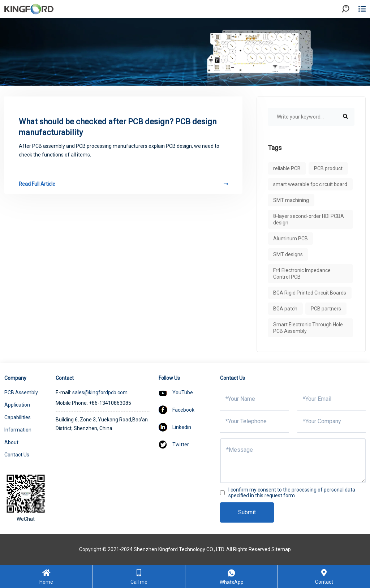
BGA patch (285, 309)
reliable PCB (287, 168)
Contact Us (17, 455)
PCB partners (326, 309)
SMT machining (291, 200)
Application (17, 405)
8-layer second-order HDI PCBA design (309, 219)
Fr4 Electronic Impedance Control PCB (302, 274)
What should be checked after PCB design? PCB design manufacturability (118, 127)
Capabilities (18, 417)
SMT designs (288, 254)
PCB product (328, 168)
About (11, 442)
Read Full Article (123, 184)
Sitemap (281, 549)
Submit (247, 512)
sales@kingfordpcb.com (100, 392)
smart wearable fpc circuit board (310, 184)
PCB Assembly (21, 392)
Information (18, 430)
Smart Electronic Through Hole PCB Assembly (308, 328)
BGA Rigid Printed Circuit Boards (310, 293)
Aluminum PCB (291, 239)
